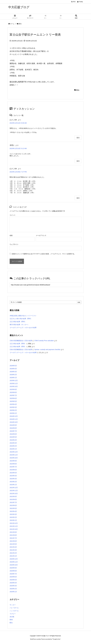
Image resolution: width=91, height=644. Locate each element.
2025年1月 (13, 413)
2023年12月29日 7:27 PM (18, 172)
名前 (11, 235)
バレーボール (14, 608)
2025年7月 (13, 395)
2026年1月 (13, 378)
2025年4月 (13, 404)
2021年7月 (13, 538)
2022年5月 (13, 508)
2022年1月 (13, 520)
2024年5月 (13, 437)
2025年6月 (13, 398)
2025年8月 (13, 392)
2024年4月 (13, 440)
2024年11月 (14, 419)
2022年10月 (14, 494)
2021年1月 (13, 556)
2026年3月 (13, 372)
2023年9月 (13, 461)
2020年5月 (13, 580)
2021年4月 (13, 547)
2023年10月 (14, 458)
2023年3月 (13, 479)
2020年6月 (13, 577)
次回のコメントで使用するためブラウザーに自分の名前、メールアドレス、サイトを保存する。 (44, 254)
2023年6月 (13, 470)
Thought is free (56, 639)
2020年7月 (13, 574)
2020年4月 (13, 583)
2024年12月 (14, 416)
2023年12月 (14, 452)
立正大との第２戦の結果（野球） (21, 319)
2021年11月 (14, 526)
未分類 (12, 617)
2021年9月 (13, 532)
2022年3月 (13, 514)
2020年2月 (13, 589)
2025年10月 (14, 386)
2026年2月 (13, 375)
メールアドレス (41, 235)
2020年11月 (14, 562)
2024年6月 (13, 434)
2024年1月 (13, 449)
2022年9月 (13, 496)
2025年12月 (14, 381)
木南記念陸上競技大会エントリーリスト (23, 316)
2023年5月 (13, 473)
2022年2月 (13, 517)
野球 (11, 620)
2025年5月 (13, 401)
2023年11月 (14, 455)
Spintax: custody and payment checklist (47, 350)
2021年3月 (13, 550)
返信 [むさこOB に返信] (78, 138)
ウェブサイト (14, 244)
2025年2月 (13, 410)
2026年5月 (13, 366)
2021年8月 (13, 535)
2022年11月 (14, 491)
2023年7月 (13, 467)
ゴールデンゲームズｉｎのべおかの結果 (23, 328)
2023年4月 (13, 476)
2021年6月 (13, 541)
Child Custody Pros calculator (44, 341)
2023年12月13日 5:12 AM (18, 148)
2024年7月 (13, 431)
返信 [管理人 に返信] (78, 161)
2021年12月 (14, 523)
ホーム (12, 24)
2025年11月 (14, 383)
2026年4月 (13, 369)
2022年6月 (13, 505)
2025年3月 (13, 407)
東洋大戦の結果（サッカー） (19, 325)
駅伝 (20, 24)
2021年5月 (13, 544)
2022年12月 (14, 488)
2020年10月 (14, 565)
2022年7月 (13, 502)
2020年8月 (13, 571)
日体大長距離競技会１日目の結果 (21, 341)
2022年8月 (13, 499)
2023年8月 (13, 464)
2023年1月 (13, 485)
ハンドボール (14, 611)
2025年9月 (13, 389)
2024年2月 (13, 446)
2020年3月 (13, 586)
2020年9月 (13, 568)
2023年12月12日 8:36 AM (18, 123)
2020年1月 (13, 592)
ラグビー (13, 614)
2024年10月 (14, 422)
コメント (13, 215)
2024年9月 (13, 425)
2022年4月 (13, 511)
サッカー (13, 605)
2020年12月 (14, 559)
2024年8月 (13, 428)
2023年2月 (13, 482)
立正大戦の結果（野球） (18, 322)
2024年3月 (13, 443)
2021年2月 (13, 553)
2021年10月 (14, 529)
